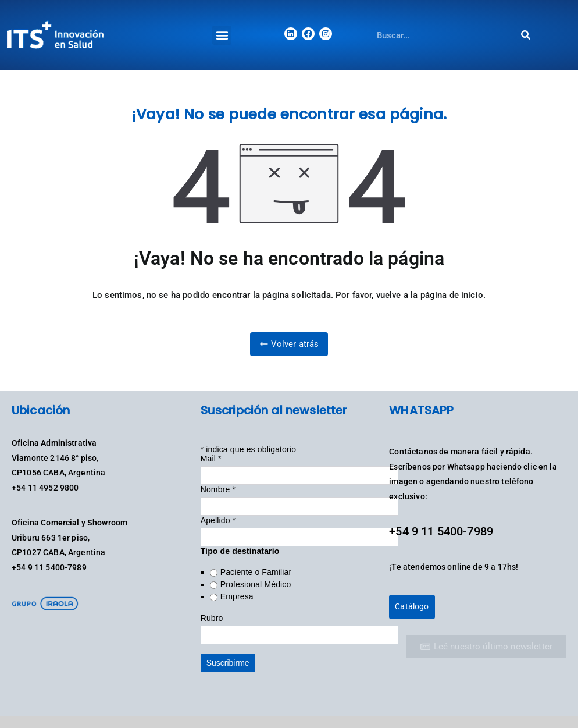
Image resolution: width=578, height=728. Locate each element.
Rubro (212, 618)
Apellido (218, 520)
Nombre (218, 489)
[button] (222, 35)
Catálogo (412, 606)
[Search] (525, 35)
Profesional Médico (256, 584)
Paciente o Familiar (256, 572)
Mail (211, 459)
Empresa (237, 596)
